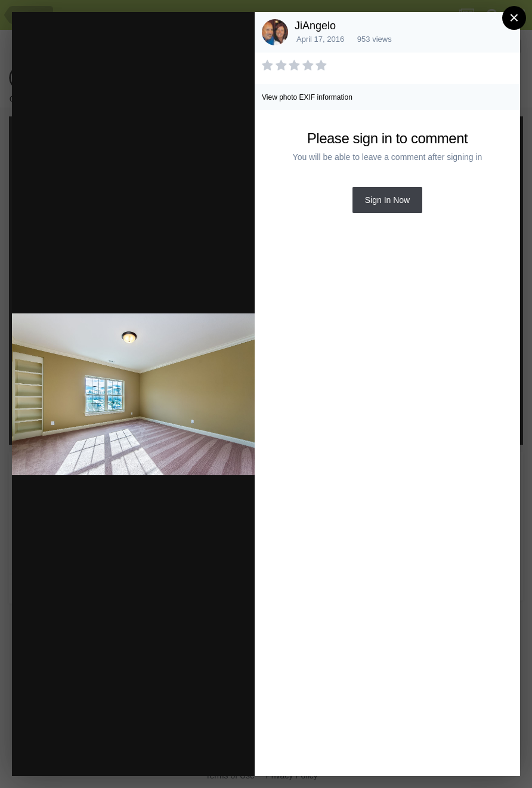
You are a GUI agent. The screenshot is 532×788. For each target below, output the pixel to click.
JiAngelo (315, 26)
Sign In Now (387, 200)
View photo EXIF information (307, 97)
